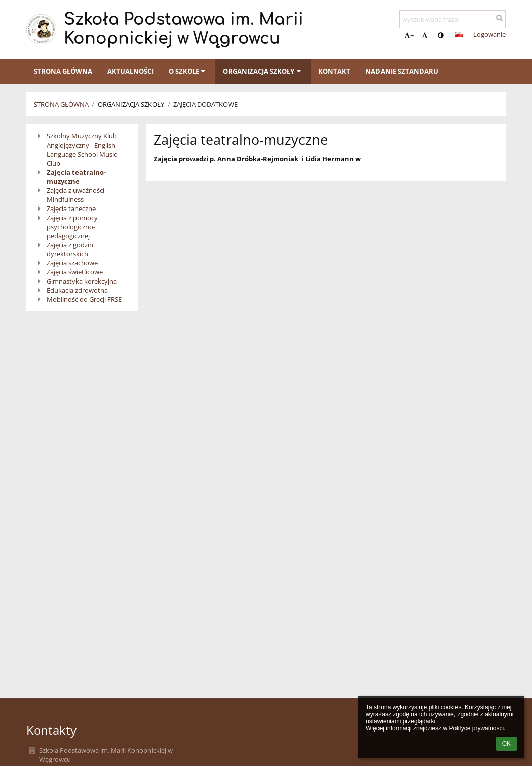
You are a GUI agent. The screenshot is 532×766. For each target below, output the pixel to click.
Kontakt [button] (334, 71)
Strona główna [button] (63, 71)
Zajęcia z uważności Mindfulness (75, 195)
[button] (459, 34)
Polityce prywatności (476, 728)
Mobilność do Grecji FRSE (84, 299)
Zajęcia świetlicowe (75, 272)
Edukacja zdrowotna (77, 290)
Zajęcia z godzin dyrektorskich (70, 249)
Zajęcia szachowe (72, 263)
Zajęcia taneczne (71, 208)
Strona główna (61, 104)
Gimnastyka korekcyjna (82, 281)
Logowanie (489, 34)
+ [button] (409, 35)
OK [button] (507, 744)
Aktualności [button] (130, 71)
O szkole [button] (188, 71)
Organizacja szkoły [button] (263, 71)
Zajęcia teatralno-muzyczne (76, 177)
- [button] (426, 35)
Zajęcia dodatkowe (205, 104)
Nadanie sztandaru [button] (402, 71)
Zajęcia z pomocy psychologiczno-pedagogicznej (72, 227)
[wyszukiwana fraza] (452, 19)
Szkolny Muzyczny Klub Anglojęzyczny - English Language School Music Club (82, 150)
